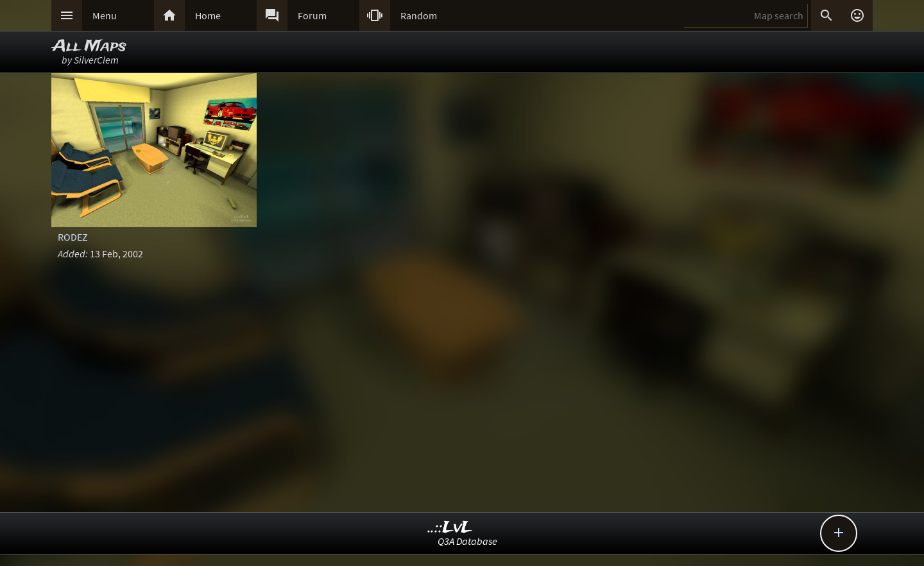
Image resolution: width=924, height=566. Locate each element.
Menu (105, 15)
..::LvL (450, 528)
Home (208, 15)
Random (419, 15)
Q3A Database (467, 541)
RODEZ (73, 237)
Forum (312, 15)
